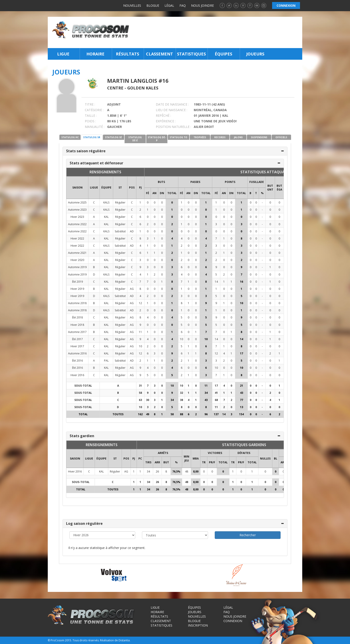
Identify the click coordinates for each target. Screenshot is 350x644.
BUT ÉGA (279, 188)
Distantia (124, 640)
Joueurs (255, 54)
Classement (159, 54)
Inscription (198, 625)
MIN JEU (186, 458)
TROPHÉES (200, 137)
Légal (169, 5)
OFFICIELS (281, 137)
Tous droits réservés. (86, 640)
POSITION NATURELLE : (173, 127)
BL (276, 459)
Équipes (223, 54)
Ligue (63, 54)
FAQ (183, 5)
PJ (140, 187)
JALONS (238, 137)
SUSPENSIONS (259, 137)
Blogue (153, 5)
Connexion (233, 621)
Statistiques (191, 54)
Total (172, 193)
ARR (157, 462)
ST (120, 187)
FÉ (148, 193)
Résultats (127, 54)
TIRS (148, 462)
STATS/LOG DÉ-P (157, 139)
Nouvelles (132, 5)
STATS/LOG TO (178, 137)
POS (132, 187)
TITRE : (90, 104)
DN (162, 193)
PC (140, 459)
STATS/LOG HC (70, 137)
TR (204, 462)
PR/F (212, 462)
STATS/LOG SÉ (114, 137)
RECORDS (220, 137)
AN (154, 193)
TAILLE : (91, 115)
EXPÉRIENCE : (166, 121)
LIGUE (94, 187)
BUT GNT (270, 188)
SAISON (77, 187)
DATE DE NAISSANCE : (172, 104)
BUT (166, 462)
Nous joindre (202, 5)
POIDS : (90, 121)
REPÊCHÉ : (163, 115)
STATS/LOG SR (92, 137)
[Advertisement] (217, 32)
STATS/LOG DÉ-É (135, 139)
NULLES (265, 459)
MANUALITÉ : (95, 127)
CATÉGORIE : (94, 110)
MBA (196, 459)
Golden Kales (143, 88)
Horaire (95, 54)
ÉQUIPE (106, 187)
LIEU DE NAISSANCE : (172, 110)
